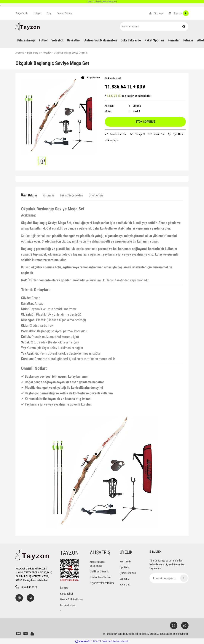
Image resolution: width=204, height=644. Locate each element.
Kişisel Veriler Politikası (102, 583)
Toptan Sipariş (64, 13)
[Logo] (28, 26)
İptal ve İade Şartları (100, 577)
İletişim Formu (68, 605)
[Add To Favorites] (116, 134)
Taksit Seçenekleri (71, 195)
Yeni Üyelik (125, 561)
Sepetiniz (124, 579)
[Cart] (178, 13)
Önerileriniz (96, 195)
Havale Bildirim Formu (72, 599)
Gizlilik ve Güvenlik (99, 572)
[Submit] (184, 578)
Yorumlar (48, 195)
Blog (49, 13)
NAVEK (136, 111)
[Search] (154, 27)
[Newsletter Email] (169, 578)
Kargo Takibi (22, 13)
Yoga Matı (125, 585)
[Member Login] (156, 13)
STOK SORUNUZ (145, 122)
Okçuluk (137, 106)
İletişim (38, 13)
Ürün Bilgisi (29, 195)
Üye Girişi (124, 567)
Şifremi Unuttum (128, 573)
